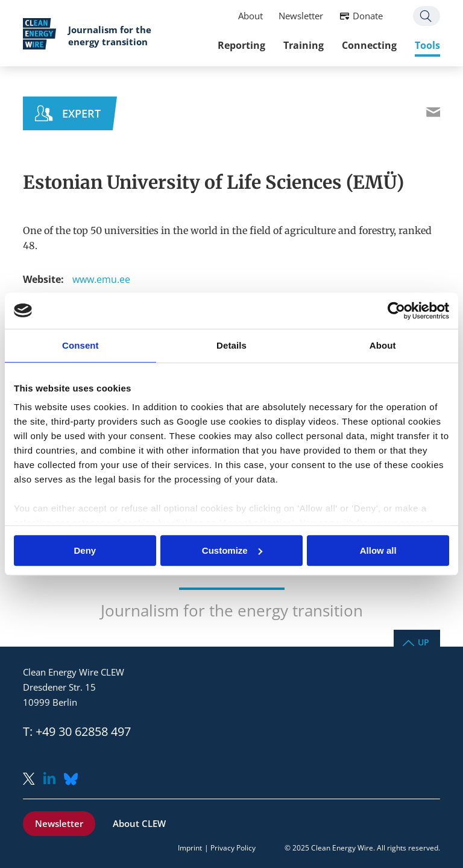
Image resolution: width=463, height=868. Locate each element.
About (250, 16)
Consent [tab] (80, 345)
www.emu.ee (101, 279)
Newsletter (301, 16)
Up (424, 641)
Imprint (190, 848)
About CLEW (139, 823)
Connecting (369, 45)
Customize (232, 550)
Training (304, 45)
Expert (81, 113)
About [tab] (383, 345)
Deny (85, 550)
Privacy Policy (233, 848)
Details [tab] (231, 345)
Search (427, 16)
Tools (427, 45)
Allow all (378, 550)
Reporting (241, 45)
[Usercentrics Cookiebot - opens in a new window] (396, 311)
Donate (368, 16)
